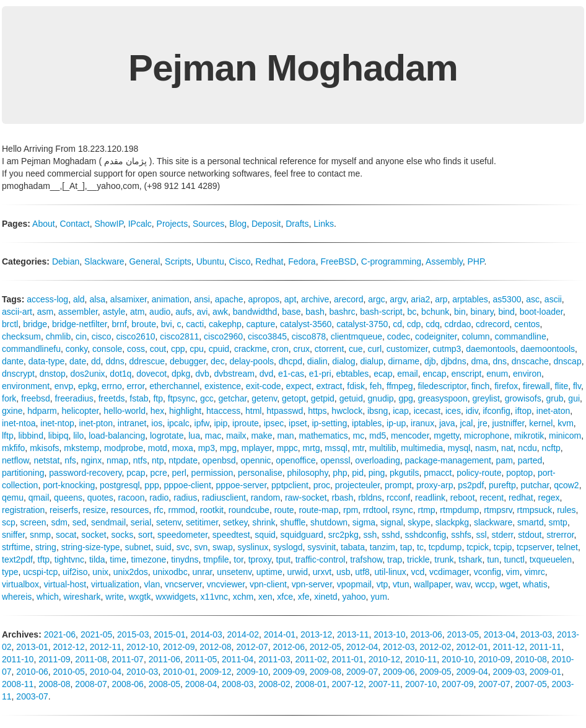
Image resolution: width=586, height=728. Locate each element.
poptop (519, 473)
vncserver (183, 584)
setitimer (202, 522)
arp (441, 299)
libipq (59, 436)
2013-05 (463, 634)
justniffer (509, 423)
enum (497, 374)
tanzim (383, 547)
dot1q (120, 374)
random (265, 498)
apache (229, 299)
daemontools (491, 349)
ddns (115, 361)
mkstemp (81, 448)
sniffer (13, 535)
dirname (404, 361)
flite (561, 386)
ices (453, 411)
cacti (195, 324)
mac (213, 436)
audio (160, 312)
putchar (535, 485)
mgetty (446, 436)
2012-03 (399, 647)
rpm (351, 510)
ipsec (274, 423)
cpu (197, 349)
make (261, 436)
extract (329, 386)
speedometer (182, 535)
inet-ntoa (19, 423)
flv (577, 386)
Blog (238, 224)
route (284, 510)
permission (212, 473)
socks (122, 535)
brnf (119, 324)
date (78, 361)
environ (527, 374)
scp (9, 522)
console (107, 349)
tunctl (514, 559)
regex (549, 498)
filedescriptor (442, 386)
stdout (530, 535)
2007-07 (494, 684)
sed (80, 522)
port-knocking (69, 485)
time (118, 559)
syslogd (288, 547)
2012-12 (69, 647)
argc (376, 299)
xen (265, 597)
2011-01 (348, 659)
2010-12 (384, 659)
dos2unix (88, 374)
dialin (317, 361)
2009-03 (509, 672)
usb (343, 572)
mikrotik (529, 436)
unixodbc (170, 572)
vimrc (534, 572)
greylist (486, 398)
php (340, 473)
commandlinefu (31, 349)
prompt (398, 485)
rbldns (370, 498)
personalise (260, 473)
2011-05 (201, 659)
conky (77, 349)
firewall (536, 386)
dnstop (53, 374)
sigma (364, 522)
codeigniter (436, 336)
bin (460, 312)
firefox (506, 386)
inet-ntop (57, 423)
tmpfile (216, 559)
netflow (15, 460)
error (136, 386)
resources (130, 510)
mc (359, 436)
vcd (418, 572)
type (10, 572)
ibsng (378, 411)
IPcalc (140, 224)
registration (23, 510)
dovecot (151, 374)
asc (533, 299)
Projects (173, 224)
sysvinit (321, 547)
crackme (251, 349)
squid (265, 535)
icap (401, 411)
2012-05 (326, 647)
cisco (102, 336)
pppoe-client (188, 485)
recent (492, 498)
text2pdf (17, 559)
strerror (560, 535)
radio (159, 498)
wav (463, 584)
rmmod (181, 510)
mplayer (257, 448)
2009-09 (289, 672)
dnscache (530, 361)
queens (68, 498)
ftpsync (181, 398)
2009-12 (215, 672)
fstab (139, 398)
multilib (383, 448)
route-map (318, 510)
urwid (298, 572)
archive (315, 299)
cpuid (219, 349)
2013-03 (536, 634)
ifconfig (496, 411)
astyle (114, 312)
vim (513, 572)
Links (324, 224)
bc (412, 312)
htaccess (223, 411)
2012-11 (106, 647)
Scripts (178, 261)
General (144, 261)
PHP (476, 261)
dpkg (181, 374)
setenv (168, 522)
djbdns (453, 361)
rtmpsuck (535, 510)
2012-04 (362, 647)
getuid (351, 398)
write (115, 597)
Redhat (269, 261)
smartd (531, 522)
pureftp (502, 485)
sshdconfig (425, 535)
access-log (47, 299)
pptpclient (290, 485)
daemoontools (548, 349)
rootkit (212, 510)
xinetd (326, 597)
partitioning (23, 473)
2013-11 (353, 634)
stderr (503, 535)
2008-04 (201, 684)
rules (566, 510)
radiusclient (224, 498)
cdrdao (458, 324)
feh (376, 386)
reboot (463, 498)
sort (145, 535)
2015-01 (169, 634)
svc (183, 547)
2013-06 (426, 634)
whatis (535, 584)
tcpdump (445, 547)
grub (555, 398)
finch (481, 386)
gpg (405, 398)
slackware (493, 522)
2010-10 (457, 659)
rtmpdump (459, 510)
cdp (414, 324)
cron (280, 349)
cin (81, 336)
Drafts (297, 224)
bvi (167, 324)
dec (218, 361)
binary (482, 312)
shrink (264, 522)
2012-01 (472, 647)
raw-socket (306, 498)
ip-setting (329, 423)
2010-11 (421, 659)
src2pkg (343, 535)
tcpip (503, 547)
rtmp (427, 510)
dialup (371, 361)
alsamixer (129, 299)
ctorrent (329, 349)
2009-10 (252, 672)
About (44, 224)
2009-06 (399, 672)
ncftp (551, 448)
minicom (565, 436)
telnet (567, 547)
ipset (298, 423)
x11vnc (214, 597)
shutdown (329, 522)
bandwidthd (255, 312)
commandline (520, 336)
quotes (100, 498)
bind (506, 312)
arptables (470, 299)
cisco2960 (223, 336)
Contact (74, 224)
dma (479, 361)
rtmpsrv (498, 510)
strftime (16, 547)
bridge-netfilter (80, 324)
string (46, 547)
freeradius (74, 398)
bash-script (381, 312)
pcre (158, 473)
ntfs (140, 460)
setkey (235, 522)
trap (395, 559)
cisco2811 (179, 336)
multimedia (422, 448)
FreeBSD (338, 261)
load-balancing (117, 436)
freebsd (36, 398)
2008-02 (274, 684)
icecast (427, 411)
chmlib (58, 336)
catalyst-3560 (306, 324)
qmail (39, 498)
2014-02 (243, 634)
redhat (521, 498)
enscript (466, 374)
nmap (117, 460)
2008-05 (164, 684)
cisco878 (309, 336)
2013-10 (389, 634)
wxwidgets (176, 597)
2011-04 (238, 659)
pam (505, 460)
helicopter (81, 411)
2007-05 (531, 684)
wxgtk (140, 597)
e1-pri (320, 374)
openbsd (219, 460)
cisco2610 (135, 336)
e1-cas (291, 374)
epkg (87, 386)
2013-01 (32, 647)
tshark (470, 559)
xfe (304, 597)
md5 (378, 436)
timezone (149, 559)
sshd (391, 535)
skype (419, 522)
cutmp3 (447, 349)
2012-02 (435, 647)
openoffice (295, 460)
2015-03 (133, 634)
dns (500, 361)
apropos (264, 299)
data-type (46, 361)
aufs (183, 312)
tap (406, 547)
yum (378, 597)
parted (530, 460)
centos (527, 324)
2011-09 (54, 659)
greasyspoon (443, 398)
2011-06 (164, 659)
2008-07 (91, 684)
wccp (485, 584)
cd (397, 324)
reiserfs (64, 510)
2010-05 (69, 672)
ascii (553, 299)
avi (202, 312)
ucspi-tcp (40, 572)
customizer (407, 349)
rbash (342, 498)
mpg (228, 448)
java (447, 423)
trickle (418, 559)
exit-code (264, 386)
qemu (13, 498)
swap (223, 547)
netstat (46, 460)
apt (290, 299)
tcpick (478, 547)
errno (112, 386)
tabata (353, 547)
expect (298, 386)
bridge (35, 324)
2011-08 (91, 659)
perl (179, 473)
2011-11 (545, 647)
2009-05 (435, 672)
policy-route (479, 473)
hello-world (125, 411)
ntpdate (183, 460)
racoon (132, 498)
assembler (78, 312)
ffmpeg (400, 386)
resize (94, 510)
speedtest (231, 535)
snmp (40, 535)
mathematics (323, 436)
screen (33, 522)
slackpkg (452, 522)
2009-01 (545, 672)
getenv (264, 398)
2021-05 (96, 634)
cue (356, 349)
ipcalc (178, 423)
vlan (152, 584)
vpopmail (354, 584)
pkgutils (404, 473)
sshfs (461, 535)
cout (158, 349)
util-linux (390, 572)
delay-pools (251, 361)
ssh (370, 535)
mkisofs (44, 448)
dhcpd (291, 361)
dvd (267, 374)
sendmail (108, 522)
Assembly (444, 261)
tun (493, 559)
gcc (207, 398)
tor (238, 559)
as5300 (507, 299)
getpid (323, 398)
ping (377, 473)
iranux (422, 423)
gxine (12, 411)
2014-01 (280, 634)
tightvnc (69, 559)
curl (374, 349)
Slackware (104, 261)
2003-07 (32, 696)
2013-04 (500, 634)
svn (201, 547)
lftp (8, 436)
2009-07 (362, 672)
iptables (367, 423)
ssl (482, 535)
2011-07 (128, 659)
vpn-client (268, 584)
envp (64, 386)
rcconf (398, 498)
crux (302, 349)
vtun (401, 584)
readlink (430, 498)
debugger (188, 361)
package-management (448, 460)
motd (158, 448)
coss (136, 349)
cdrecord (492, 324)
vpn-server (312, 584)
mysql (459, 448)
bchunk (435, 312)
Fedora (302, 261)
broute (144, 324)
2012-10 (142, 647)
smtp (558, 522)
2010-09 (494, 659)
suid (164, 547)
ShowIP (108, 224)
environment (26, 386)
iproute (246, 423)
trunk (444, 559)
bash (315, 312)
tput (283, 559)
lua (194, 436)
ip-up (396, 423)
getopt (294, 398)
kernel (541, 423)
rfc (159, 510)
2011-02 (311, 659)
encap (435, 374)
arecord (348, 299)
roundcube (249, 510)
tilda (97, 559)
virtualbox (20, 584)
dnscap (568, 361)
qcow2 (566, 485)
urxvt (322, 572)
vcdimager (449, 572)
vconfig (488, 572)
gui (574, 398)
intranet (132, 423)
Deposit (266, 224)
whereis (17, 597)
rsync (402, 510)
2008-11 (18, 684)
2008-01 (311, 684)
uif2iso (75, 572)
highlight (185, 411)
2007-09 (457, 684)
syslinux (253, 547)
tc (420, 547)
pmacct (438, 473)
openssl (335, 460)
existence (223, 386)
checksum (21, 336)
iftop (523, 411)
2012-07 (252, 647)
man (285, 436)
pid (358, 473)
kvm (566, 423)
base (291, 312)
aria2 (420, 299)
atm (137, 312)
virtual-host (65, 584)
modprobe (124, 448)
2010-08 (531, 659)
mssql (336, 448)
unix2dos (131, 572)
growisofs (523, 398)
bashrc (342, 312)
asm (45, 312)
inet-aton (553, 411)
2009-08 (326, 672)
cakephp (225, 324)
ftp (158, 398)
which (48, 597)
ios (157, 423)
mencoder (410, 436)
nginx (91, 460)
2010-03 (142, 672)
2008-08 (54, 684)
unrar (202, 572)
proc (322, 485)
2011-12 (509, 647)
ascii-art (17, 312)
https (317, 411)
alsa (97, 299)
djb (430, 361)
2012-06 (289, 647)
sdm (59, 522)
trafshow (366, 559)
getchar (232, 398)
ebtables (352, 374)
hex (158, 411)
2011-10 (18, 659)
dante (13, 361)
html (253, 411)
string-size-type (91, 547)
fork (9, 398)
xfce (285, 597)
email (407, 374)
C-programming (391, 261)
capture (261, 324)
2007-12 (348, 684)
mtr (358, 448)
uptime (269, 572)
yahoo (354, 597)
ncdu (527, 448)
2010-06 (32, 672)
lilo (78, 436)
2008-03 (238, 684)
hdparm (42, 411)
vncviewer (226, 584)
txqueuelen (551, 559)
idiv (472, 411)
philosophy (307, 473)
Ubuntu (210, 261)
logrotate (167, 436)
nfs (70, 460)
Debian (66, 261)
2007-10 (421, 684)
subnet (138, 547)
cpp (178, 349)
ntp (158, 460)
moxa (183, 448)
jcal (466, 423)
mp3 (207, 448)
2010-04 (106, 672)
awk (220, 312)
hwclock (347, 411)
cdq (433, 324)
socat (66, 535)
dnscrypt (18, 374)
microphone (487, 436)
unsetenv (234, 572)
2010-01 (179, 672)
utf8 (362, 572)
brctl (10, 324)
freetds (112, 398)
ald (79, 299)
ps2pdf (471, 485)
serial (141, 522)
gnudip (381, 398)
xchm (243, 597)
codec (399, 336)
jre (483, 423)
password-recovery (85, 473)
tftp (44, 559)
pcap (136, 473)
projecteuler (357, 485)
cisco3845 (267, 336)
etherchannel (174, 386)
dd (96, 361)
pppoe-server (242, 485)
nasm (486, 448)
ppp (151, 485)
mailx (236, 436)
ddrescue (147, 361)
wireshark (82, 597)
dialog (343, 361)
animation (171, 299)
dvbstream (234, 374)
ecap (383, 374)
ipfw (202, 423)
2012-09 (179, 647)
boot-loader (541, 312)
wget (509, 584)
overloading (377, 460)
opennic (256, 460)
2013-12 (316, 634)
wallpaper (432, 584)
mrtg (312, 448)
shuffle (293, 522)
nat (507, 448)
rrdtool (375, 510)
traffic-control (321, 559)
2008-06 (128, 684)
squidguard (302, 535)
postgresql (120, 485)
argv (398, 299)
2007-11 (384, 684)
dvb (202, 374)
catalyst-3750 (362, 324)
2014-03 (206, 634)
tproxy (260, 559)
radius (185, 498)
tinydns (185, 559)
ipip (221, 423)
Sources (208, 224)
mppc (287, 448)
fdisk (356, 386)
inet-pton (96, 423)
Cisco (240, 261)
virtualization (115, 584)
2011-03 (274, 659)
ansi (202, 299)
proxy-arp (435, 485)
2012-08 (215, 647)
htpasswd (285, 411)
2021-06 (60, 634)
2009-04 (472, 672)
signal (392, 522)
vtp (383, 584)
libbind (30, 436)
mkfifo (13, 448)
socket (94, 535)
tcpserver (534, 547)
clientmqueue (356, 336)
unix (100, 572)
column (476, 336)
